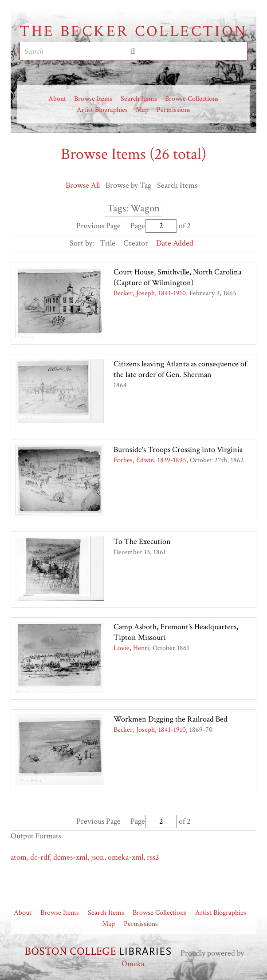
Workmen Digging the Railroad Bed (171, 719)
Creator (136, 243)
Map (142, 110)
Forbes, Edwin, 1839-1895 (150, 460)
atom (19, 857)
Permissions (174, 110)
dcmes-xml (70, 857)
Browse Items (93, 99)
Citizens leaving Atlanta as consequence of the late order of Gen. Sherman (180, 369)
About (57, 99)
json (98, 857)
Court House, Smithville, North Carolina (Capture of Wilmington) (177, 277)
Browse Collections (192, 99)
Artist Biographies (102, 110)
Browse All (83, 185)
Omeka (133, 964)
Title (108, 243)
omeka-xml (126, 857)
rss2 (153, 857)
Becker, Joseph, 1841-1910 (150, 293)
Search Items (139, 99)
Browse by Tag (128, 185)
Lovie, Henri (131, 648)
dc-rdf (40, 857)
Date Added (175, 243)
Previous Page (98, 226)
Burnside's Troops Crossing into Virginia (178, 450)
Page (154, 226)
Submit (133, 51)
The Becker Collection (134, 32)
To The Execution (142, 542)
